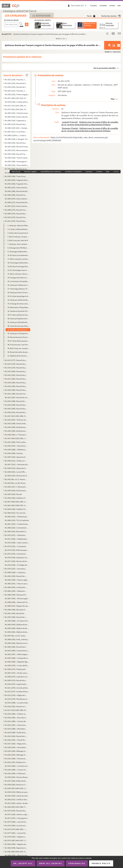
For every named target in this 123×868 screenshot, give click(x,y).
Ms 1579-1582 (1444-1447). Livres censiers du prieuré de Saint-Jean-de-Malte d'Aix (16, 840)
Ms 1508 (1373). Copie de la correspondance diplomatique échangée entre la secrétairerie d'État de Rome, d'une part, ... (17, 677)
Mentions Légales (30, 171)
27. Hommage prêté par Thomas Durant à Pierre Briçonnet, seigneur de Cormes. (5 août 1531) (19, 289)
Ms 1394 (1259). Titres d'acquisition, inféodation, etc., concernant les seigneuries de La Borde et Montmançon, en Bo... (17, 158)
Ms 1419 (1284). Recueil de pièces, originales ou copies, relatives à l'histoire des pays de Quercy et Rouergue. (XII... (16, 386)
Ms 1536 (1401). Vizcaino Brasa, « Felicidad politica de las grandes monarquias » (17, 777)
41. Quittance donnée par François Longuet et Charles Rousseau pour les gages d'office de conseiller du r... (19, 330)
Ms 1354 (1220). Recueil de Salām (16, 87)
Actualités (103, 6)
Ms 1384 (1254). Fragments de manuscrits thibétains (16, 121)
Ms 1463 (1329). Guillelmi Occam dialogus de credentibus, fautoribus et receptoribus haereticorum (16, 509)
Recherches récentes (111, 16)
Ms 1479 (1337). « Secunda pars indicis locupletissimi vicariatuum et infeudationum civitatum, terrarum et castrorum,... (16, 569)
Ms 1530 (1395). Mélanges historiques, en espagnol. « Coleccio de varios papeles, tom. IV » (16, 755)
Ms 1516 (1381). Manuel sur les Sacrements (16, 706)
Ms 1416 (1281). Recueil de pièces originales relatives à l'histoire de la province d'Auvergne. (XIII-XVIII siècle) (16, 375)
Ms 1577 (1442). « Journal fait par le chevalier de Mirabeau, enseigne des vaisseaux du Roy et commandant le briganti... (16, 833)
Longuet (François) (70, 122)
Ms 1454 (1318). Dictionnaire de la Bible (16, 491)
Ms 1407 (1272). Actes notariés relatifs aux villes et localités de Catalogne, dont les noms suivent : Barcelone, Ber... (17, 206)
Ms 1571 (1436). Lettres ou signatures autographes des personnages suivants (17, 814)
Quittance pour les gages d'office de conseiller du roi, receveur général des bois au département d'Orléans (90, 123)
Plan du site (16, 171)
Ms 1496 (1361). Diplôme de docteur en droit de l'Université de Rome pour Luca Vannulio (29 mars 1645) (17, 632)
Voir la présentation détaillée (105, 68)
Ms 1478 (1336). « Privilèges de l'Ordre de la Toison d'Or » (17, 565)
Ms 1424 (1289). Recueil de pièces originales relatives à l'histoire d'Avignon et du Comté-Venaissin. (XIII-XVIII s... (16, 405)
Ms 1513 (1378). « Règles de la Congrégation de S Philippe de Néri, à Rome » (16, 695)
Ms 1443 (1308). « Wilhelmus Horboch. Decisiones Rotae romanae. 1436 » (16, 450)
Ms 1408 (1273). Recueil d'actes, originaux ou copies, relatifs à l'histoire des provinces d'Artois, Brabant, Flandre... (16, 210)
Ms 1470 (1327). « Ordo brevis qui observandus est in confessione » (16, 535)
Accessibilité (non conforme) (51, 171)
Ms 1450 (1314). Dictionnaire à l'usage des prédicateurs (17, 476)
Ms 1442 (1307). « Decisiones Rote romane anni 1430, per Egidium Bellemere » (16, 446)
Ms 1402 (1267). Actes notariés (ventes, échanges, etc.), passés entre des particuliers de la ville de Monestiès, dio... (17, 188)
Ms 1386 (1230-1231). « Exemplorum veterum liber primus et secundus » (17, 128)
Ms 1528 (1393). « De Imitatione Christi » (16, 747)
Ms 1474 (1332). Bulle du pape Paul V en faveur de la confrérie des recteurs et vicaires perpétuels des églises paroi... (17, 550)
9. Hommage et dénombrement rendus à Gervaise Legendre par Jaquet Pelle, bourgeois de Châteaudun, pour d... (19, 252)
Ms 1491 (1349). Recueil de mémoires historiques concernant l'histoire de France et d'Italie (16, 613)
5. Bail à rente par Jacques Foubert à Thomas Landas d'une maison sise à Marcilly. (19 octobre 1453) (19, 237)
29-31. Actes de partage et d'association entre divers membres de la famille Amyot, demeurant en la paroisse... (19, 296)
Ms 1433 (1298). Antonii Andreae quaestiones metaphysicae (16, 423)
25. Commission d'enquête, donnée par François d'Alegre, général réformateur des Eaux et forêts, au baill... (19, 281)
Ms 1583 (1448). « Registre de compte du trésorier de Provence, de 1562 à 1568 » (16, 844)
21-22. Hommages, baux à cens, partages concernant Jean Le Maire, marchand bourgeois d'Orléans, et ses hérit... (19, 270)
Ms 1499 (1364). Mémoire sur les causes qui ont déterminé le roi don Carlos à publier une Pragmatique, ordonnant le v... (17, 643)
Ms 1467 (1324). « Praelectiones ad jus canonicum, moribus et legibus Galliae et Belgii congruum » (17, 524)
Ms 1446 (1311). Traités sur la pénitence (16, 461)
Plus (113, 99)
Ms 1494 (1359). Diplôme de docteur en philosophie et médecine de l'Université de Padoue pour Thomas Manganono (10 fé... (17, 625)
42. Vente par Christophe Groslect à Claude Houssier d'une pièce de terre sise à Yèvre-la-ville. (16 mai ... (19, 333)
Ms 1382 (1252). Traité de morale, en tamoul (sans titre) (17, 113)
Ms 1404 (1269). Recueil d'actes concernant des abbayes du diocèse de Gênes (16, 195)
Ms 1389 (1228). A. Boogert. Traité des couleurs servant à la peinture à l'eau (17, 139)
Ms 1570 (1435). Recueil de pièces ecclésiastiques (16, 811)
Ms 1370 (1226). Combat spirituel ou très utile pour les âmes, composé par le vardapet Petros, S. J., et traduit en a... (17, 102)
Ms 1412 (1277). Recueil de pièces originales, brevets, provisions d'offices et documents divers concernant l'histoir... (16, 360)
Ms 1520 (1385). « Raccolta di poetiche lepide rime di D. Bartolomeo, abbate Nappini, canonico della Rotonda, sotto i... (16, 718)
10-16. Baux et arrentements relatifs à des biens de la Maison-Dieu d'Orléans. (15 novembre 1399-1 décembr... (19, 255)
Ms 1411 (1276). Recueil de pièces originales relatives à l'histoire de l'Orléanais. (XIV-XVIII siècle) (16, 221)
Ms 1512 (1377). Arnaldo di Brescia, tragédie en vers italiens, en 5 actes (17, 692)
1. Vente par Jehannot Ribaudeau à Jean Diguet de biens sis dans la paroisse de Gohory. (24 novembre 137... (19, 225)
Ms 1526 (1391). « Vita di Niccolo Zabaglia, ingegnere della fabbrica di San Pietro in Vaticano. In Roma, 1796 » (16, 740)
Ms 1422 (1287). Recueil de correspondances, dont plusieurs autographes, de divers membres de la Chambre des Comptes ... (17, 397)
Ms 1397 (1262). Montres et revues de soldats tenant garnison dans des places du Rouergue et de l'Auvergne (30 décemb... (17, 169)
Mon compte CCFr (79, 6)
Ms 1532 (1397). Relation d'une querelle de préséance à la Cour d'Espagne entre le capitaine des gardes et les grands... (16, 762)
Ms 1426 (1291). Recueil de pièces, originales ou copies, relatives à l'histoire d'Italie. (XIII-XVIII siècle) (16, 412)
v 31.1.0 (116, 171)
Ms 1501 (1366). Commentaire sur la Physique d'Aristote (17, 651)
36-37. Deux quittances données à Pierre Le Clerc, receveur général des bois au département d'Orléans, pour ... (19, 315)
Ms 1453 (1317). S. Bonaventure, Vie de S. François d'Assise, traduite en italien (16, 487)
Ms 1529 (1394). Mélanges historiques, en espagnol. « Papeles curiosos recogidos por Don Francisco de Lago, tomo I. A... (16, 751)
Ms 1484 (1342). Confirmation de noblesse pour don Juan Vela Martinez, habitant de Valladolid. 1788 (16, 587)
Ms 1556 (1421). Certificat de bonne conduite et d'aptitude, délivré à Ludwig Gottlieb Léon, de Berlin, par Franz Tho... (17, 799)
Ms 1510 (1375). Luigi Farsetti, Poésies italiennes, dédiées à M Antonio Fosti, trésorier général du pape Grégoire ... (17, 684)
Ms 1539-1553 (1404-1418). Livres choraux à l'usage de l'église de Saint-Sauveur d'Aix (16, 788)
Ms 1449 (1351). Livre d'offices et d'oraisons (16, 472)
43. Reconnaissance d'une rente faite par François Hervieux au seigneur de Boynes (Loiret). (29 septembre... (19, 337)
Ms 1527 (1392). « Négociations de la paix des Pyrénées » (16, 744)
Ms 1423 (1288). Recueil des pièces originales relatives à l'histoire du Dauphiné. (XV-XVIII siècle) (16, 401)
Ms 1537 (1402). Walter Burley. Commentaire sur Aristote (16, 781)
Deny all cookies (51, 863)
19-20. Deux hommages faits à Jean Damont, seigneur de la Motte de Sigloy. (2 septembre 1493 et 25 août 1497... (19, 266)
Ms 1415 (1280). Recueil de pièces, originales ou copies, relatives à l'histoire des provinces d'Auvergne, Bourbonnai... (16, 371)
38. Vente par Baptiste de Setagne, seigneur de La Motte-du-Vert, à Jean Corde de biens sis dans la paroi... (19, 319)
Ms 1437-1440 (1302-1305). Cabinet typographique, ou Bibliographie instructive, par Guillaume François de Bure (16, 438)
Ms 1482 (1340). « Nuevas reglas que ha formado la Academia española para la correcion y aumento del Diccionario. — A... (17, 580)
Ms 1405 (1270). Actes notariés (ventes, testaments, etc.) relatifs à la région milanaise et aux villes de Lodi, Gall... (17, 199)
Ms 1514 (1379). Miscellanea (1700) (17, 699)
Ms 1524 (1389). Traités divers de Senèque (16, 732)
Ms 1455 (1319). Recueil (13, 494)
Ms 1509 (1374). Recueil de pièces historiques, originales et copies (16, 680)
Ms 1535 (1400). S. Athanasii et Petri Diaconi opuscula (16, 773)
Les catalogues (16, 16)
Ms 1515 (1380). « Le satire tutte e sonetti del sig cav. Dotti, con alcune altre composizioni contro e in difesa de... (17, 703)
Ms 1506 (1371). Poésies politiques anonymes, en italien (16, 669)
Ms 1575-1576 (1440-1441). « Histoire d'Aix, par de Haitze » (16, 829)
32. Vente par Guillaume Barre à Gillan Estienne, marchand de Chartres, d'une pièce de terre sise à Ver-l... (19, 300)
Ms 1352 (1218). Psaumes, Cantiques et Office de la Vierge (16, 80)
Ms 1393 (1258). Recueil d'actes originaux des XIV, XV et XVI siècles (16, 154)
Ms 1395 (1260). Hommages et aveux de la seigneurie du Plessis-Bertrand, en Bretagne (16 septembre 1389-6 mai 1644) (17, 161)
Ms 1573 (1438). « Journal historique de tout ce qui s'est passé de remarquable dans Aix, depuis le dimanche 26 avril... (16, 822)
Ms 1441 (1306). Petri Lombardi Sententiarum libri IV (16, 442)
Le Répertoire (42, 16)
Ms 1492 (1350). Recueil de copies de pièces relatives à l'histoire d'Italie (16, 617)
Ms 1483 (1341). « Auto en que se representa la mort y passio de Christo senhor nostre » (17, 584)
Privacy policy (101, 863)
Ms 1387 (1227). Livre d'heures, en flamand (16, 132)
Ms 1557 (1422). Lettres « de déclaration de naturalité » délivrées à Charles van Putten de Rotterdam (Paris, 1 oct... (17, 803)
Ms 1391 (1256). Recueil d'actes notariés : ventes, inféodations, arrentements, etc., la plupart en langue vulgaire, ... (17, 147)
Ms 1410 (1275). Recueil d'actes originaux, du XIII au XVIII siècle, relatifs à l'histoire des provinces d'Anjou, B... (16, 217)
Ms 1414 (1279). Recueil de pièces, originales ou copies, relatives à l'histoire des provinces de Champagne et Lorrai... (16, 368)
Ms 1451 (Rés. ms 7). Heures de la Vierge (16, 479)
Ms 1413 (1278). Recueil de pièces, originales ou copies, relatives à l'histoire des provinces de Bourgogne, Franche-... (16, 364)
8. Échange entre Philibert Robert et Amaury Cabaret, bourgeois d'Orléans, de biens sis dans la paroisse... (19, 248)
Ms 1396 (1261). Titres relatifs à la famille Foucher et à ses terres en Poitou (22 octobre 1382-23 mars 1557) (17, 165)
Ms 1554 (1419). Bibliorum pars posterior (17, 792)
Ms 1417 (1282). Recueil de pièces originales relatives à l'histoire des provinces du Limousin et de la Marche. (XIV (16, 379)
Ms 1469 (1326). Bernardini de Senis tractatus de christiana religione (16, 531)
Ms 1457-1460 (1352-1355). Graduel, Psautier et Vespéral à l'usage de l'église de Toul (16, 502)
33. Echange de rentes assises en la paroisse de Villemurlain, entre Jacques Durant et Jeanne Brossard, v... (19, 304)
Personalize (77, 863)
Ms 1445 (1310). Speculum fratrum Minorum (16, 457)
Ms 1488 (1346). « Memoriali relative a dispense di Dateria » (17, 602)
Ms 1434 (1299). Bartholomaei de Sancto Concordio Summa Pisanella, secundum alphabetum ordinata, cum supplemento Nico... (16, 427)
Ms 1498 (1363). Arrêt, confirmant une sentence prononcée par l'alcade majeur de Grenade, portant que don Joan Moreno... (17, 639)
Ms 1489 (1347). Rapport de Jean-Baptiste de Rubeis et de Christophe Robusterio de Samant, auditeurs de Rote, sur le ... (17, 606)
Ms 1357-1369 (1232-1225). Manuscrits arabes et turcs (16, 98)
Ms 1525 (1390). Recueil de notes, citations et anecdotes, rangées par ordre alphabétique (16, 736)
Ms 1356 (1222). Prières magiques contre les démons (17, 94)
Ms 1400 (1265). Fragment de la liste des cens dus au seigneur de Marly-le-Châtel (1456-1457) (17, 180)
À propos (94, 6)
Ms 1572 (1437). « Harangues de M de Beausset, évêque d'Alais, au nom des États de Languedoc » (17, 818)
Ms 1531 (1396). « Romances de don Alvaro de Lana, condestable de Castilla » (16, 759)
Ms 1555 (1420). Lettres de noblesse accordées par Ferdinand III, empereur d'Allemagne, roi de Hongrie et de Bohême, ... (17, 796)
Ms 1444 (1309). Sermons (14, 453)
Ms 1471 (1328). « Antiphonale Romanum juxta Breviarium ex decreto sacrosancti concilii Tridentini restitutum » (17, 539)
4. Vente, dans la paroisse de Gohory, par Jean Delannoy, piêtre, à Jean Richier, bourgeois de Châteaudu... (19, 233)
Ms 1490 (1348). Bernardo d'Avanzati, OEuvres (16, 610)
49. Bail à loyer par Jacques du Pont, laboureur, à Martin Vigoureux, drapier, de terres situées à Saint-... (19, 348)
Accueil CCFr (7, 34)
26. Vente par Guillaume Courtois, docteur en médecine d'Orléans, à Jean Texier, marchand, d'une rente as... (19, 285)
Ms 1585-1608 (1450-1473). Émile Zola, (16, 852)
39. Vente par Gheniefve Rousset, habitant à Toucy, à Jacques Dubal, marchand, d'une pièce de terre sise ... (19, 322)
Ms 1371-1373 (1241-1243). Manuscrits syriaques (16, 106)
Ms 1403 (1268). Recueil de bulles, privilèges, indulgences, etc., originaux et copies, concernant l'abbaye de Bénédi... (17, 191)
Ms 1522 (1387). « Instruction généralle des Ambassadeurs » (16, 725)
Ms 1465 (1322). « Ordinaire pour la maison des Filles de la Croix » (17, 517)
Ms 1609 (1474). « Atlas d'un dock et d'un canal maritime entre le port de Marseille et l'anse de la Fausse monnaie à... (17, 855)
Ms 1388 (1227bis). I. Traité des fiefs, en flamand (16, 135)
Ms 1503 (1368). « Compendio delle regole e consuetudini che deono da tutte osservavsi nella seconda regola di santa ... (17, 658)
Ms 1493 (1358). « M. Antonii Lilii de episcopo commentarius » (17, 621)
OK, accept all (23, 863)
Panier (91, 16)
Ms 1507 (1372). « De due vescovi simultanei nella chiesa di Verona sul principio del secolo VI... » (17, 673)
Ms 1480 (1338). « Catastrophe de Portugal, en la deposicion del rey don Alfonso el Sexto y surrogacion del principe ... (16, 572)
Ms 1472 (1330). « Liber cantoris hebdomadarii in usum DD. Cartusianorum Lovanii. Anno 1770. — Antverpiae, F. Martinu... (17, 543)
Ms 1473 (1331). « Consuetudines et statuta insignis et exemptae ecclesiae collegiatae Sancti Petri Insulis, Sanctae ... (16, 546)
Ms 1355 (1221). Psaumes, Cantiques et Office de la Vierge (16, 91)
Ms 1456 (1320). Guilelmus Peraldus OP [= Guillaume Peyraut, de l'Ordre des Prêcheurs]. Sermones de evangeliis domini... (16, 498)
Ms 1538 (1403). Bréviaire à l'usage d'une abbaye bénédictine (16, 785)
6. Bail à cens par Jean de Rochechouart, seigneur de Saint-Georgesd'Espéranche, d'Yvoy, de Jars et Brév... (19, 240)
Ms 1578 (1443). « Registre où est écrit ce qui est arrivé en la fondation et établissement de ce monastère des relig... (16, 837)
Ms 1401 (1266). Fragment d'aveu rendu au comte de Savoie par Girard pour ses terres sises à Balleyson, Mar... (17, 184)
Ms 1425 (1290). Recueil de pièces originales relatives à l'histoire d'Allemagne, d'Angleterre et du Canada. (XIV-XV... (16, 409)
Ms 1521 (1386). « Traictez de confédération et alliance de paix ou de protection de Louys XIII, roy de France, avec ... (16, 721)
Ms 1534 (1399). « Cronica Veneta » (16, 770)
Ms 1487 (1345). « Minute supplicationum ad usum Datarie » (17, 598)
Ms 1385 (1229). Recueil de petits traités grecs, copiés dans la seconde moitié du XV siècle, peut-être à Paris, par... (16, 124)
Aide (119, 6)
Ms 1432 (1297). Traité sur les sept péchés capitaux (16, 420)
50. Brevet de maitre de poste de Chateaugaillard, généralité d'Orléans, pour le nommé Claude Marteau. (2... (19, 352)
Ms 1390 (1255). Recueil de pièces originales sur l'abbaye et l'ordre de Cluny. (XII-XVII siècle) (16, 143)
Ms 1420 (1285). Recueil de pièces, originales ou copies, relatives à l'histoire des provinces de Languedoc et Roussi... (16, 390)
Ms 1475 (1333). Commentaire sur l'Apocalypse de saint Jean (16, 554)
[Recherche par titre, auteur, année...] (11, 24)
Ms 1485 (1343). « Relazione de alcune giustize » (16, 591)
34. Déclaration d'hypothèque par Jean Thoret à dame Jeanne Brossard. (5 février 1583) (19, 307)
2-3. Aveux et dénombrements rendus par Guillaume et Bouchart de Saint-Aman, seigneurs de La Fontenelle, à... (19, 229)
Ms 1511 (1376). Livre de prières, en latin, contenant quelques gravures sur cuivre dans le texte (17, 688)
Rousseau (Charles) (70, 128)
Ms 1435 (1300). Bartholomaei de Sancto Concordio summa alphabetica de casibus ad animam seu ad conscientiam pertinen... (16, 431)
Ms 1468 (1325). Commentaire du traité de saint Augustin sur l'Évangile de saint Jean (17, 528)
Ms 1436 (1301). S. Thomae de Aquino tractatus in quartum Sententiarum (16, 435)
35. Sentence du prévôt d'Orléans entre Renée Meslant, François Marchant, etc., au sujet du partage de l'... (19, 311)
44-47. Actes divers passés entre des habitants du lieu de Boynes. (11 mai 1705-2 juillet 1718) (19, 341)
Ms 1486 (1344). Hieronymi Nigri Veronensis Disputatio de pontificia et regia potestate (16, 595)
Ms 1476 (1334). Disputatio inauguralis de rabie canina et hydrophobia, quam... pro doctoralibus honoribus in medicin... (17, 558)
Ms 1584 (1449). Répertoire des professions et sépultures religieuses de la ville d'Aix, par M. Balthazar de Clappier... (16, 848)
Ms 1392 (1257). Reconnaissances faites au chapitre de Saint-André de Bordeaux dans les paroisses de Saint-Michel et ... (17, 150)
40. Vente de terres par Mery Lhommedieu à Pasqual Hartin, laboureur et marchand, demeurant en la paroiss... (19, 326)
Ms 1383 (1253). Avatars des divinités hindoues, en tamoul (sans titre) (17, 117)
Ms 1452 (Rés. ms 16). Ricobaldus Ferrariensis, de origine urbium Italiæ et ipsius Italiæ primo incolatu (16, 483)
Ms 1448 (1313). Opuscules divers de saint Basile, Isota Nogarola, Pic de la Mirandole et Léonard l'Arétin (16, 468)
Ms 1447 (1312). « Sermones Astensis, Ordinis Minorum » (17, 464)
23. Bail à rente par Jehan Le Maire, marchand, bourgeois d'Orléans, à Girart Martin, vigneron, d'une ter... (19, 274)
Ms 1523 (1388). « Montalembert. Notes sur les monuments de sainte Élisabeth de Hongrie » (16, 729)
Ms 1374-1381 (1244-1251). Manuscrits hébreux (16, 109)
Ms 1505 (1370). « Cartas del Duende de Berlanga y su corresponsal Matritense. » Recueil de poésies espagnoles (17, 665)
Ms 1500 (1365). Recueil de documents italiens (16, 647)
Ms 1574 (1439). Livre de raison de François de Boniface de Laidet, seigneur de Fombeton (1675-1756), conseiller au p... (16, 826)
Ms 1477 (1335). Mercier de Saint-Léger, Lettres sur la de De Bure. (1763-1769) (17, 561)
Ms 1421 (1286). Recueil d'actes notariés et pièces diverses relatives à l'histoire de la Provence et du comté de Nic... (16, 394)
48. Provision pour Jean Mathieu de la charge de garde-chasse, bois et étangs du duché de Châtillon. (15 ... (19, 345)
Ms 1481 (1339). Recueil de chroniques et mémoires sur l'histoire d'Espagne (16, 576)
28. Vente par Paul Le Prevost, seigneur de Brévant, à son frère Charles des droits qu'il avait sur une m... (19, 292)
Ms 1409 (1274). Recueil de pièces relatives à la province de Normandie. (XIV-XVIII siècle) (16, 214)
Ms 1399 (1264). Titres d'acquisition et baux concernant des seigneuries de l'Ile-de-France (16, 176)
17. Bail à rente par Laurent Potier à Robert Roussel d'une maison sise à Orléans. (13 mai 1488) (19, 259)
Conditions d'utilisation (73, 171)
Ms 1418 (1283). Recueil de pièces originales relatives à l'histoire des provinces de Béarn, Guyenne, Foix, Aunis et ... (16, 383)
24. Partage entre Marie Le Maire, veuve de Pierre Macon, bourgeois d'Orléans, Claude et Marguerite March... (19, 278)
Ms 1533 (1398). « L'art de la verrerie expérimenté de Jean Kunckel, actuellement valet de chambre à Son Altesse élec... (17, 766)
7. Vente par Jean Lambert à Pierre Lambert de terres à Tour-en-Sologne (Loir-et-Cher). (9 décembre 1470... (19, 244)
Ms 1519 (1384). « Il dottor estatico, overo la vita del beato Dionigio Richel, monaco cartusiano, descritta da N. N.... (16, 714)
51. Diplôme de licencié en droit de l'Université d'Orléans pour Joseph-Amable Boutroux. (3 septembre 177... (19, 356)
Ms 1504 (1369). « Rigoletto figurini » (17, 662)
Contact (112, 6)
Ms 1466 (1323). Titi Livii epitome (17, 520)
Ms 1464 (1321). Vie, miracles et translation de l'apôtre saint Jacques (16, 513)
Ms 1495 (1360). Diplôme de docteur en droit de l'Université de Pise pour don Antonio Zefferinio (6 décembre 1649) (17, 628)
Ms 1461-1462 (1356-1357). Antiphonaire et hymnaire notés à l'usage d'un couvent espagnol (16, 505)
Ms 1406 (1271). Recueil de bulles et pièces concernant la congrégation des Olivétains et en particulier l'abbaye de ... (17, 202)
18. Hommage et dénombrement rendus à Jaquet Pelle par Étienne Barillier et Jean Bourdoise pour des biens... (19, 263)
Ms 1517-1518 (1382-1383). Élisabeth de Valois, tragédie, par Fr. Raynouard (16, 710)
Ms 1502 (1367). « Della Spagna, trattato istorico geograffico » (17, 654)
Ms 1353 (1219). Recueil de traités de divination (16, 83)
